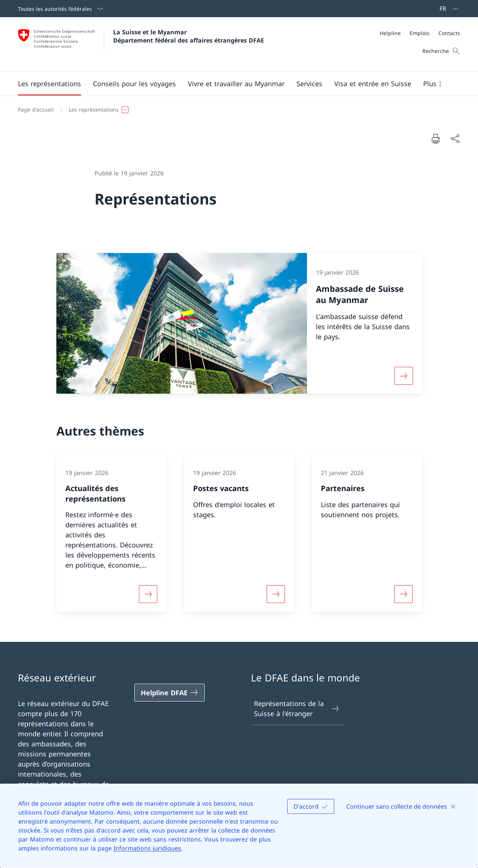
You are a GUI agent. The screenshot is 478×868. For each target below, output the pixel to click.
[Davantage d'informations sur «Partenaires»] (404, 594)
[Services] (309, 84)
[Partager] (455, 139)
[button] (49, 84)
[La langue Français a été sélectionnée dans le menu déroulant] (447, 9)
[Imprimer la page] (435, 138)
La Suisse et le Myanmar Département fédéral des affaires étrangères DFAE (189, 36)
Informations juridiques (147, 848)
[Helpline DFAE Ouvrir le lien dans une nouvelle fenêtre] (170, 693)
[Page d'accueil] (36, 110)
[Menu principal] (233, 84)
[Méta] (420, 33)
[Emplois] (420, 33)
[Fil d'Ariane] (236, 110)
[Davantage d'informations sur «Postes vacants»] (276, 594)
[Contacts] (449, 33)
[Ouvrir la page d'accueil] (141, 44)
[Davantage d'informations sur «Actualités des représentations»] (148, 594)
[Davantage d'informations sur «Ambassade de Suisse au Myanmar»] (404, 376)
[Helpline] (390, 33)
